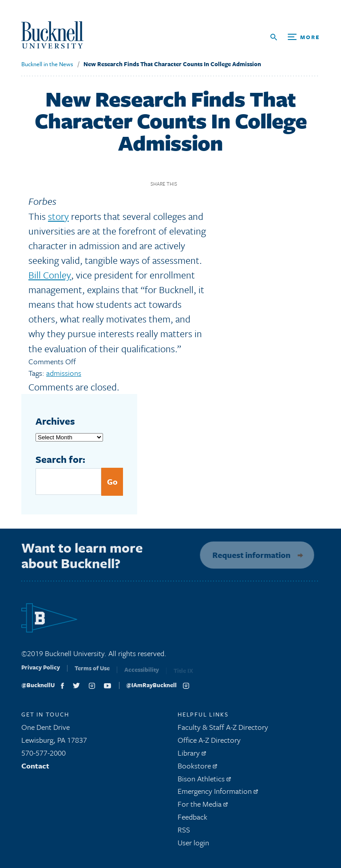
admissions (64, 373)
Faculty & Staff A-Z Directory (223, 730)
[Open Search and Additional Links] (295, 37)
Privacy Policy (41, 673)
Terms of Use (92, 673)
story (58, 216)
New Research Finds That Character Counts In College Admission (172, 64)
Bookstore (197, 768)
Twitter (203, 184)
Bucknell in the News (47, 64)
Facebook (187, 184)
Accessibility (142, 674)
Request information (249, 555)
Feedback (192, 819)
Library (192, 755)
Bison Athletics (204, 781)
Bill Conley (50, 275)
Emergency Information (218, 794)
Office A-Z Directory (209, 743)
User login (193, 845)
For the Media (203, 806)
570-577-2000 (44, 755)
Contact (35, 768)
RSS (184, 832)
